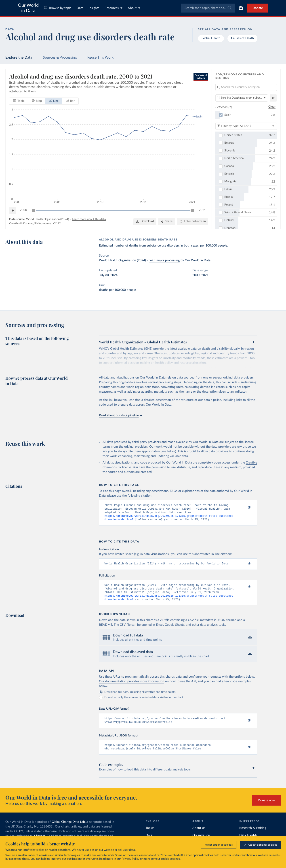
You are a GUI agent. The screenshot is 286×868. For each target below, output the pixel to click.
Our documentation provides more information (132, 686)
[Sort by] (242, 98)
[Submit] (229, 8)
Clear (272, 107)
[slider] (34, 210)
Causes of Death (242, 38)
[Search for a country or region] (246, 87)
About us (199, 834)
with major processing (165, 260)
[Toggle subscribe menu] (241, 8)
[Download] (145, 221)
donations (64, 850)
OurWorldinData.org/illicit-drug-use (30, 223)
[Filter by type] (246, 126)
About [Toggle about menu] (134, 8)
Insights (94, 8)
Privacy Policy (130, 859)
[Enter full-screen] (192, 221)
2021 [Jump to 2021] (202, 210)
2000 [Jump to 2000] (23, 210)
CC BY (57, 223)
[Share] (167, 221)
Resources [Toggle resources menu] (114, 8)
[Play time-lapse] (13, 210)
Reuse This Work (100, 57)
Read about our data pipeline (120, 415)
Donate (258, 8)
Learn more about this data (89, 219)
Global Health (211, 38)
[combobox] (208, 8)
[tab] (19, 101)
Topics (150, 834)
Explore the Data (19, 57)
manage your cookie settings (162, 859)
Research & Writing (253, 834)
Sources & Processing (60, 57)
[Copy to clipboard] (244, 507)
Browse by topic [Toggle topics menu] (58, 8)
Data (80, 8)
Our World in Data (28, 8)
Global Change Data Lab (68, 828)
